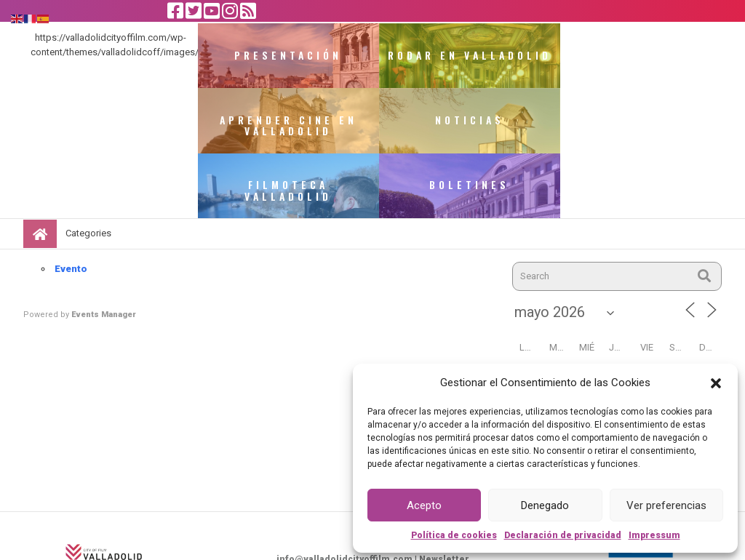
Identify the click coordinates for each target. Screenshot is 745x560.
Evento (71, 205)
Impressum (654, 535)
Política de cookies (454, 535)
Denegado (545, 505)
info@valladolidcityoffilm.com (344, 496)
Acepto (424, 505)
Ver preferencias (666, 505)
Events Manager (104, 251)
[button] (716, 383)
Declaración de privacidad (563, 535)
